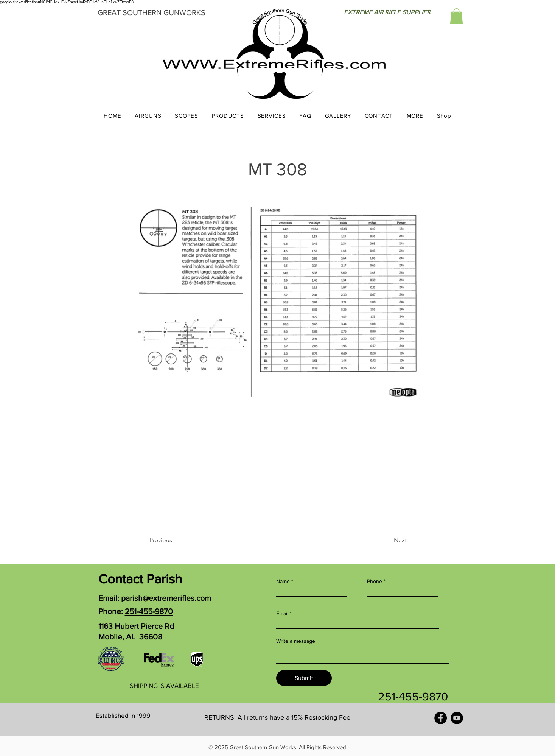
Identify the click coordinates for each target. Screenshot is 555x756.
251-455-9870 (149, 611)
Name (283, 581)
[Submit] (304, 678)
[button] (456, 16)
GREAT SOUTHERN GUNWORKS (152, 12)
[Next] (388, 540)
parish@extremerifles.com (166, 598)
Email (282, 613)
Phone (375, 581)
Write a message (296, 641)
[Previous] (174, 540)
